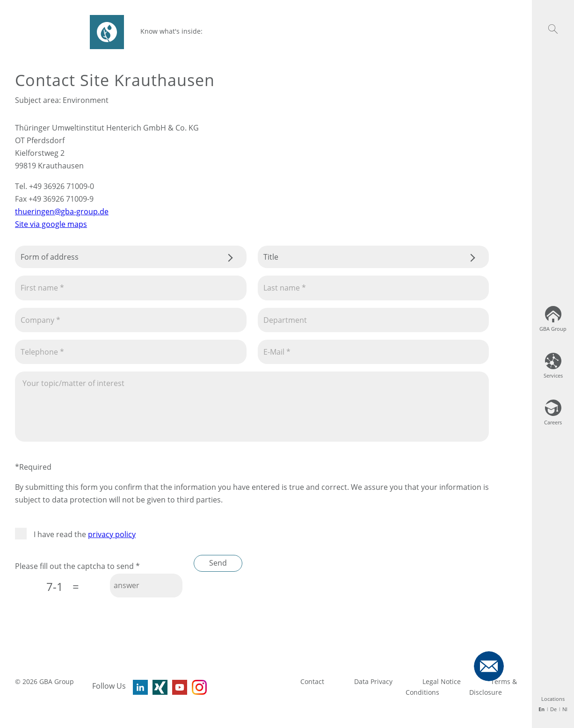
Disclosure (486, 692)
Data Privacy (373, 681)
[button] (553, 29)
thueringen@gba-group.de (62, 211)
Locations (553, 699)
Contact (312, 681)
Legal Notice (442, 681)
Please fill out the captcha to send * (77, 566)
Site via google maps (51, 224)
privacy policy (112, 534)
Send (218, 563)
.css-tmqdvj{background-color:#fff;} (131, 257)
